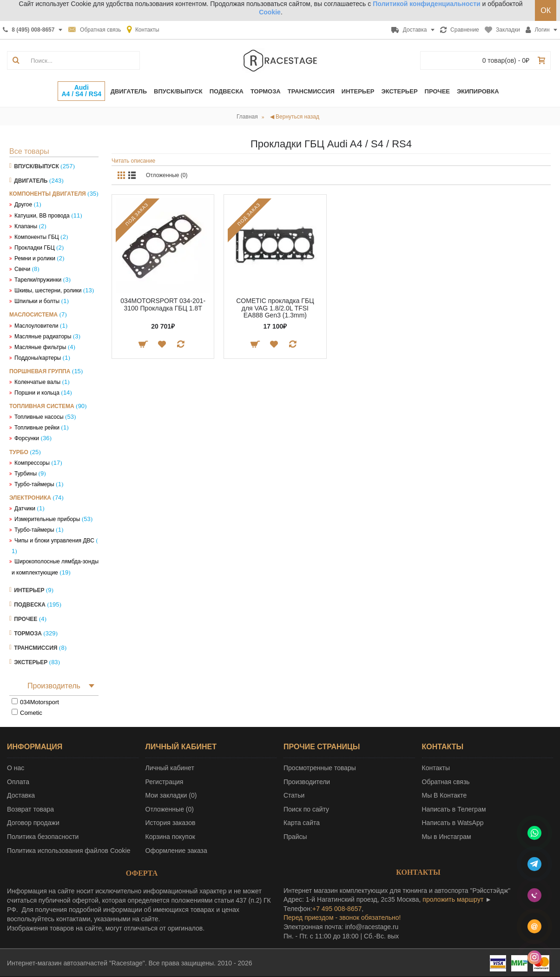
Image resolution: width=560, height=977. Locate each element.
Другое (23, 205)
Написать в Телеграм (454, 809)
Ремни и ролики (35, 258)
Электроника (30, 498)
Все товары (29, 151)
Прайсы (295, 837)
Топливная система (42, 406)
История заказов (171, 823)
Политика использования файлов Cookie (69, 851)
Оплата (18, 782)
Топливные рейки (37, 428)
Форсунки (27, 438)
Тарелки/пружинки (38, 280)
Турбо (19, 452)
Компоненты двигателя (48, 194)
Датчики (25, 508)
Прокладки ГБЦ (35, 248)
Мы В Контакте (445, 795)
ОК (546, 10)
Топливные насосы (39, 417)
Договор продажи (33, 823)
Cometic (31, 713)
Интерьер (29, 590)
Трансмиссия (36, 648)
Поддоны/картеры (38, 358)
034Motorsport (40, 702)
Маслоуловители (36, 326)
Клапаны (26, 226)
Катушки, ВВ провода (42, 216)
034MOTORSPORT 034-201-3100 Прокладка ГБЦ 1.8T (163, 304)
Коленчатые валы (37, 382)
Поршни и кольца (37, 393)
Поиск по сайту (306, 809)
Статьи (294, 795)
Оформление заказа (176, 851)
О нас (16, 768)
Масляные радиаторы (43, 337)
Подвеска (30, 605)
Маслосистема (33, 315)
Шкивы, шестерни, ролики (48, 290)
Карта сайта (302, 823)
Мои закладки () (171, 795)
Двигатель (31, 181)
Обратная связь (446, 782)
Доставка (21, 795)
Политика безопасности (43, 837)
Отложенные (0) (167, 175)
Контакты (436, 768)
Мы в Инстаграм (447, 837)
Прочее (26, 619)
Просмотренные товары (320, 768)
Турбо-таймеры (34, 484)
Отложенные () (170, 809)
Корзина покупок (170, 837)
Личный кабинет (170, 768)
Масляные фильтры (40, 347)
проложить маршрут (453, 899)
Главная (247, 117)
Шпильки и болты (37, 301)
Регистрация (165, 782)
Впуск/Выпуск (36, 166)
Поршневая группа (40, 371)
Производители (307, 782)
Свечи (22, 269)
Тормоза (28, 634)
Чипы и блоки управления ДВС (54, 541)
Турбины (26, 474)
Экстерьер (31, 662)
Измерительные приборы (47, 519)
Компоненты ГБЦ (37, 237)
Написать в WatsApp (453, 823)
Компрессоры (32, 463)
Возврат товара (30, 809)
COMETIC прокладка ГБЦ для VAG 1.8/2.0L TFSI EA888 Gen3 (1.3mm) (275, 308)
